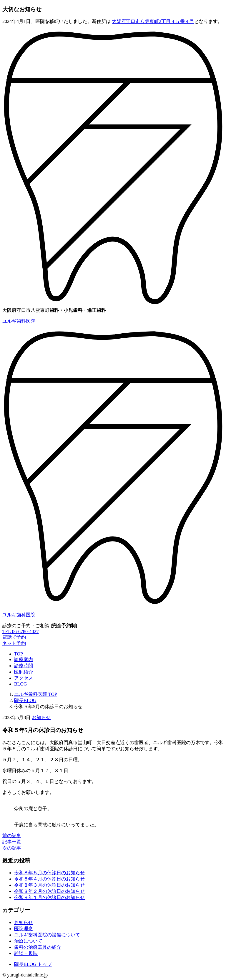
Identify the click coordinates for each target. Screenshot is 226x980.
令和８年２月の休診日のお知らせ (49, 891)
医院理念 (24, 929)
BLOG (21, 684)
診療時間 (24, 666)
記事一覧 (12, 842)
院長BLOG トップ (33, 964)
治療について (28, 941)
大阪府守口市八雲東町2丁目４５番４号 (153, 21)
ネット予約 (14, 643)
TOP (19, 654)
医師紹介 (24, 672)
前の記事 (12, 836)
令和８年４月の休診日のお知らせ (49, 879)
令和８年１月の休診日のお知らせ (49, 897)
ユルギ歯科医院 (19, 321)
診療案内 (24, 659)
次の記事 (12, 848)
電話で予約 (14, 637)
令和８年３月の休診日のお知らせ (49, 885)
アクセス (24, 678)
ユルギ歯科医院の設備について (47, 935)
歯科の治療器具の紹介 (38, 947)
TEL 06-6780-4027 (20, 631)
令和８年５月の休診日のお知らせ (49, 873)
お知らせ (41, 717)
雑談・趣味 (26, 953)
